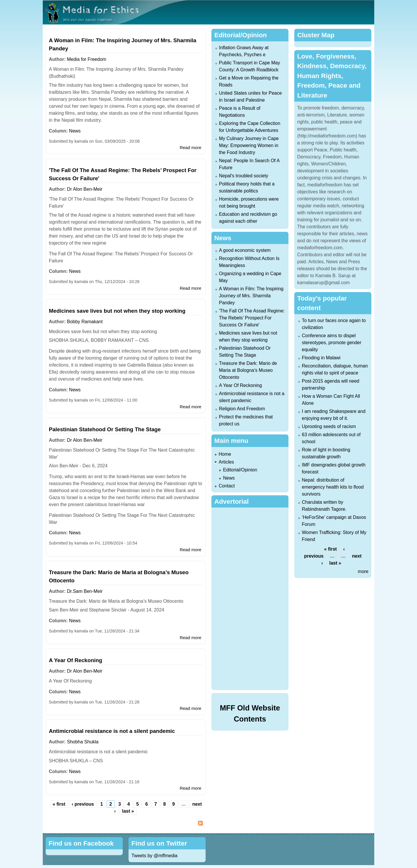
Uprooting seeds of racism (329, 426)
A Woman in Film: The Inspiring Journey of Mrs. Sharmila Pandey (251, 296)
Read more (190, 147)
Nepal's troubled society (244, 176)
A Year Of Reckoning (76, 660)
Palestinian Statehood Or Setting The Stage (105, 429)
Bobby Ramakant (85, 322)
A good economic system (245, 250)
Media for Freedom (87, 59)
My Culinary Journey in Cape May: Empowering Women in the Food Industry (249, 145)
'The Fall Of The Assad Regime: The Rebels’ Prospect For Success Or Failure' (252, 318)
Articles (226, 462)
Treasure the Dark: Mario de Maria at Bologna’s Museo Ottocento (248, 370)
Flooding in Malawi (321, 358)
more (363, 571)
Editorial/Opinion (240, 470)
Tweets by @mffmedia (154, 856)
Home (225, 454)
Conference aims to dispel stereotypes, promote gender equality (332, 343)
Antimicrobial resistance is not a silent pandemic (112, 731)
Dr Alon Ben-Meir (85, 189)
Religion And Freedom (242, 409)
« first (59, 804)
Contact (227, 486)
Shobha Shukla (83, 742)
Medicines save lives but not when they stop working (117, 311)
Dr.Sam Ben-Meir (85, 591)
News (75, 131)
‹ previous (83, 804)
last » (128, 811)
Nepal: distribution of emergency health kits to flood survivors (333, 487)
